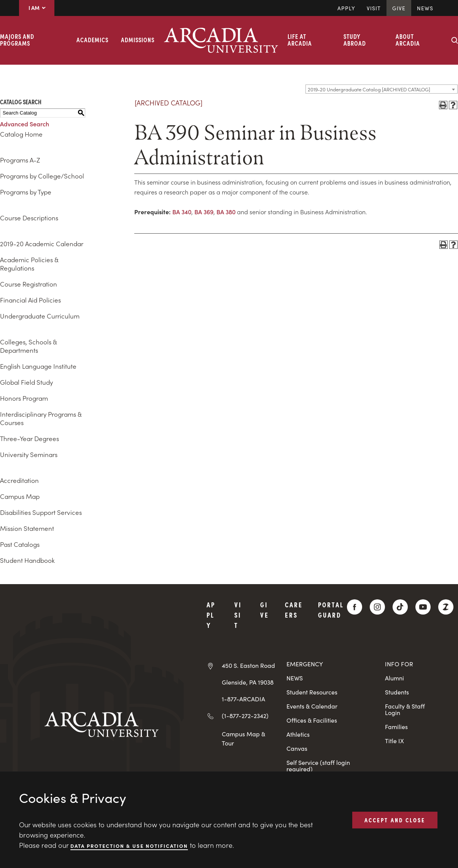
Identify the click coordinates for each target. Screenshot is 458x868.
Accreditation (19, 480)
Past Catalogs (20, 544)
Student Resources (312, 692)
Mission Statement (27, 528)
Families (396, 727)
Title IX (394, 741)
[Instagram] (377, 607)
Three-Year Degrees (29, 438)
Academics (92, 40)
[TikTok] (400, 607)
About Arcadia (408, 40)
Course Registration (29, 284)
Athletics (298, 734)
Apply (346, 8)
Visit (374, 8)
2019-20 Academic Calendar (42, 244)
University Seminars (29, 454)
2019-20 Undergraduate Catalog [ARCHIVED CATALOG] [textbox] (369, 89)
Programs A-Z (20, 160)
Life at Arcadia (300, 40)
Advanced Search (25, 124)
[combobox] (382, 89)
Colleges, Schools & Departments (28, 346)
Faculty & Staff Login (405, 709)
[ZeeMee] (446, 607)
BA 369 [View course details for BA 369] (204, 212)
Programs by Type (26, 192)
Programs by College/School (42, 176)
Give (399, 8)
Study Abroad (355, 40)
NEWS (295, 678)
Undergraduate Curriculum (40, 316)
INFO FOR (399, 664)
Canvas (297, 748)
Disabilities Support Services (41, 512)
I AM (37, 8)
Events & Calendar (312, 706)
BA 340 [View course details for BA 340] (182, 212)
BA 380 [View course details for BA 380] (226, 212)
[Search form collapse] (455, 40)
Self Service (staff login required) (318, 766)
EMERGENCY (305, 664)
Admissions (138, 40)
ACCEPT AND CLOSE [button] (395, 820)
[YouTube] (423, 607)
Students (397, 692)
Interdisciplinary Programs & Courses (41, 418)
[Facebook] (355, 607)
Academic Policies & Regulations (29, 264)
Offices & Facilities (312, 720)
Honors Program (24, 398)
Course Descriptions (29, 218)
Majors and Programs (17, 40)
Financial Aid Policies (30, 300)
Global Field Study (26, 382)
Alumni (394, 678)
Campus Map (20, 496)
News (425, 8)
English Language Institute (38, 366)
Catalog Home (21, 134)
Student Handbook (27, 560)
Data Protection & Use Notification (129, 845)
